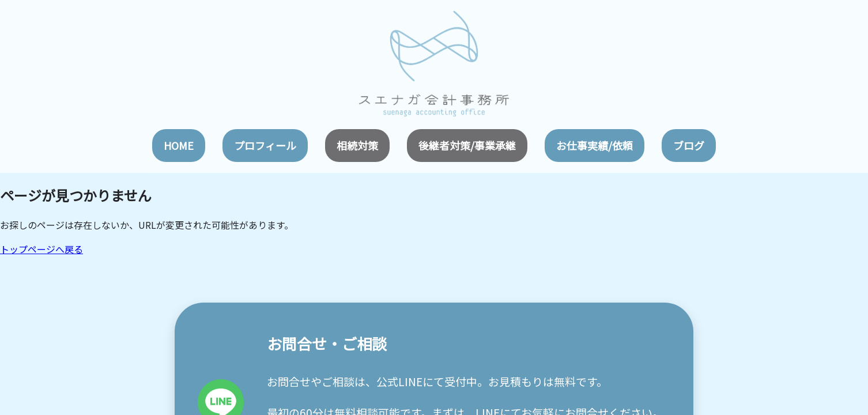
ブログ (689, 145)
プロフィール (265, 145)
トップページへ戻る (41, 249)
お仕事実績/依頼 (595, 145)
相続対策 (357, 145)
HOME (179, 145)
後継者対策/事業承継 (467, 145)
